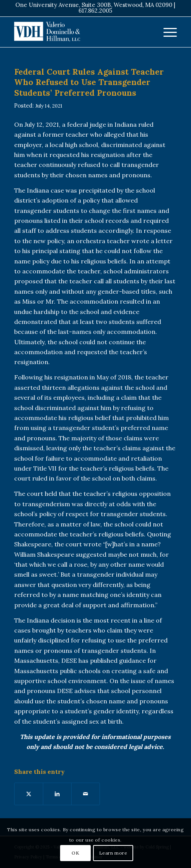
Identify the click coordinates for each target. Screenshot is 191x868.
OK (75, 853)
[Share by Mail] (86, 794)
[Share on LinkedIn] (57, 794)
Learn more (113, 853)
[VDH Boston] (79, 32)
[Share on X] (29, 794)
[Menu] (166, 32)
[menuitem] (166, 32)
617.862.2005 (95, 11)
